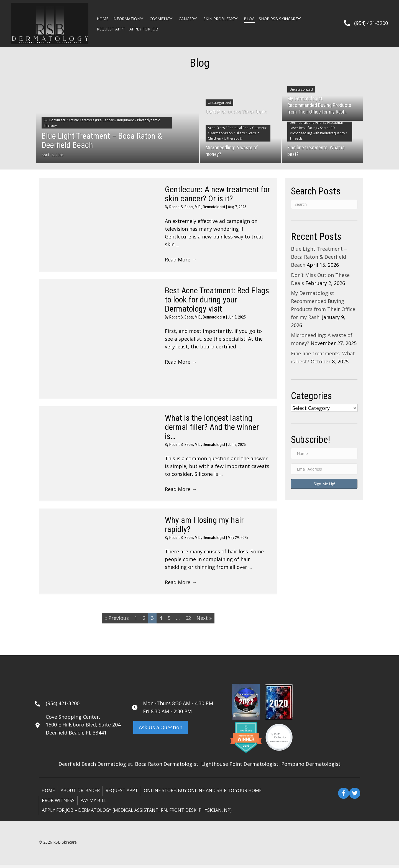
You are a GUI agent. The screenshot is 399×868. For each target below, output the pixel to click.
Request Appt (122, 794)
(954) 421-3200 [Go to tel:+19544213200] (63, 707)
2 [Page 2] (144, 621)
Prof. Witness (58, 804)
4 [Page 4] (161, 621)
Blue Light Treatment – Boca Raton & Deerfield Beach (319, 257)
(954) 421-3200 (371, 23)
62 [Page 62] (188, 621)
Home (48, 794)
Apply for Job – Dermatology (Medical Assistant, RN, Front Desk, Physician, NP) (137, 813)
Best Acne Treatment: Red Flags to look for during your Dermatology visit (217, 301)
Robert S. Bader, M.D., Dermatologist (198, 207)
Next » (204, 621)
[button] (141, 18)
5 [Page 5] (169, 621)
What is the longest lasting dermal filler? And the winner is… (212, 428)
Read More (181, 261)
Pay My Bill (94, 804)
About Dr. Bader (80, 794)
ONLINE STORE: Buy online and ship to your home (203, 794)
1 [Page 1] (136, 621)
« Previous (117, 621)
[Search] (324, 204)
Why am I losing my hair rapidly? (204, 527)
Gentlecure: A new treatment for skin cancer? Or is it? (217, 194)
